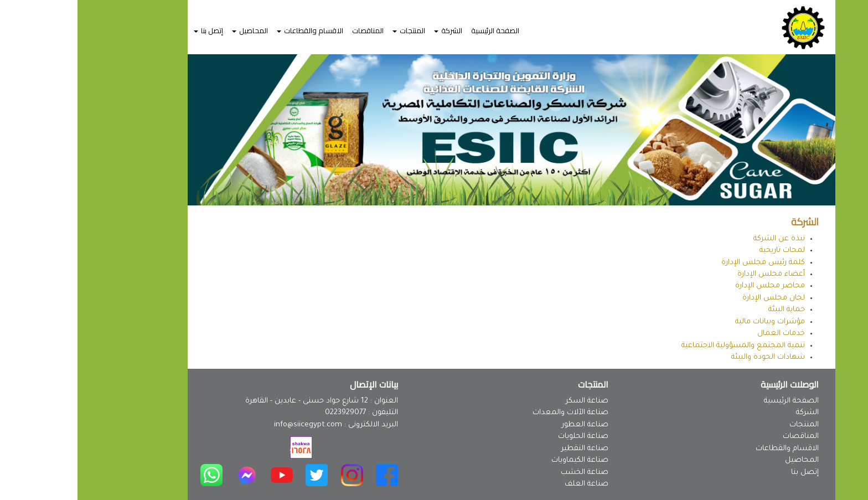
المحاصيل (724, 460)
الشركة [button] (371, 30)
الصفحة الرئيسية (418, 30)
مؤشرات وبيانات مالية (693, 322)
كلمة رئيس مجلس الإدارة (686, 263)
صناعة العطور (508, 425)
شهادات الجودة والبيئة (691, 357)
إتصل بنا (727, 473)
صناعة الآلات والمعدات (493, 413)
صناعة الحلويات (506, 437)
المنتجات (727, 425)
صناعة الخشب (507, 473)
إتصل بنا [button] (131, 30)
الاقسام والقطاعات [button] (232, 30)
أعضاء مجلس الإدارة (694, 274)
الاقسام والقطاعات (710, 449)
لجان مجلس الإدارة (696, 298)
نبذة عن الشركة (702, 239)
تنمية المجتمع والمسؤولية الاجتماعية (666, 346)
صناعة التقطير (507, 449)
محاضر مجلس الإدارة (693, 286)
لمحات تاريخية (705, 251)
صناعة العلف (509, 484)
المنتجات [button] (331, 30)
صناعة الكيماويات (502, 460)
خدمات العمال (704, 334)
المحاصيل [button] (172, 30)
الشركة (730, 413)
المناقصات (290, 30)
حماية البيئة (709, 310)
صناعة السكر (510, 401)
